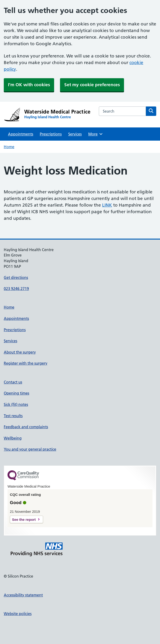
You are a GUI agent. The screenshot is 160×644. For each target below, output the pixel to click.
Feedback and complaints (26, 427)
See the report (24, 520)
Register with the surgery (26, 363)
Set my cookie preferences (92, 85)
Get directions (16, 277)
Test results (13, 416)
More (96, 134)
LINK (107, 205)
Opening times (16, 393)
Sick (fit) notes (16, 404)
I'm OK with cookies (29, 85)
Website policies (18, 614)
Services (75, 134)
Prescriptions (51, 134)
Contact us (13, 382)
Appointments (21, 134)
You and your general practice (30, 449)
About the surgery (20, 352)
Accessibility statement (23, 595)
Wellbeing (13, 438)
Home (9, 147)
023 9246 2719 (16, 289)
